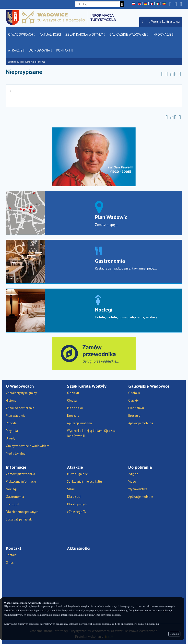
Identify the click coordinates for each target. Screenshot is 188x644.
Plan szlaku (75, 408)
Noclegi (104, 310)
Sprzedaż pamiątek (19, 519)
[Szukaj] (122, 4)
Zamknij (174, 634)
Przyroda (12, 431)
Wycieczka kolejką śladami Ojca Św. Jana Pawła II (91, 433)
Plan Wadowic (111, 217)
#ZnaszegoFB (76, 512)
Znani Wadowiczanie (20, 408)
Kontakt (65, 50)
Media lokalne (16, 453)
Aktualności (50, 34)
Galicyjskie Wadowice (129, 34)
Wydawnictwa (138, 489)
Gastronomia (110, 261)
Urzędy (11, 438)
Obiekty (72, 400)
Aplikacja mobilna (79, 423)
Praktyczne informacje (21, 482)
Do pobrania (40, 50)
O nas (10, 563)
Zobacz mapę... (106, 225)
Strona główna (35, 62)
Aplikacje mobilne (141, 497)
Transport (13, 504)
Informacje (163, 34)
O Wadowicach (22, 34)
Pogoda (11, 423)
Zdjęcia (133, 474)
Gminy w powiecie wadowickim (28, 446)
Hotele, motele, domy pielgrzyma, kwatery (126, 317)
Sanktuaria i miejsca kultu (84, 482)
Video (132, 482)
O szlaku (73, 393)
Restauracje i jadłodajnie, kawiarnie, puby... (126, 268)
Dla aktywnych (77, 504)
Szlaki (71, 489)
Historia (11, 400)
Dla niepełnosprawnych (22, 512)
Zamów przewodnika (20, 474)
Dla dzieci (74, 497)
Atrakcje (16, 50)
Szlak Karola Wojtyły (85, 34)
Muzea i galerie (77, 474)
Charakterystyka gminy (21, 393)
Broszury (73, 416)
